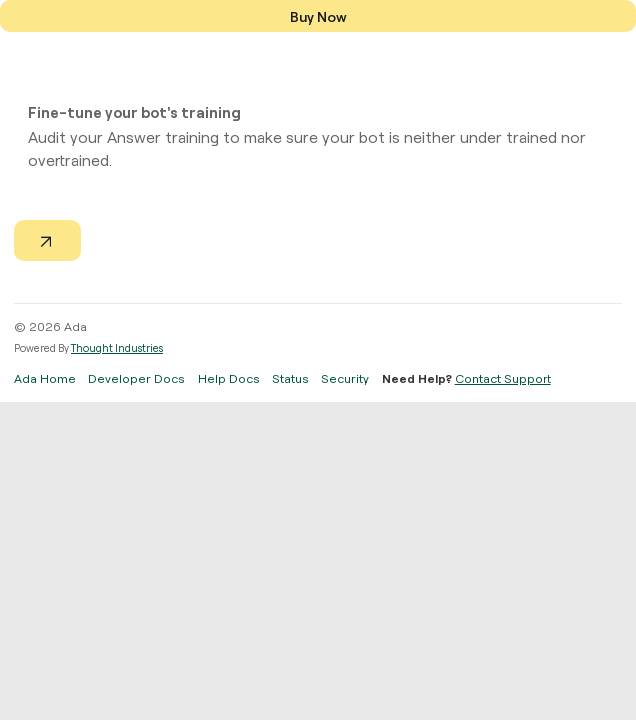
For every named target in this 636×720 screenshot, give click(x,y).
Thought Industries (117, 348)
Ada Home (45, 378)
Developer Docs (136, 378)
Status (290, 378)
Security (345, 378)
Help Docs (229, 378)
